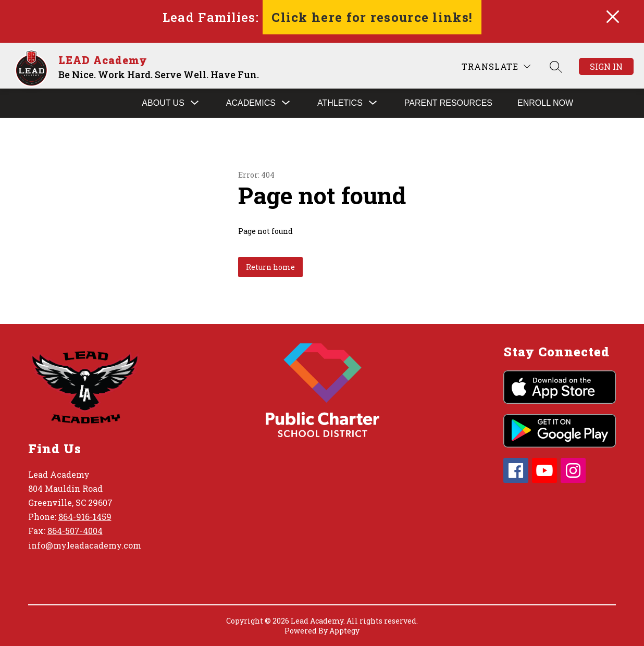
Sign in (606, 66)
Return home (270, 267)
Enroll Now (545, 103)
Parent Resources (448, 103)
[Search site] (556, 67)
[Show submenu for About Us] (163, 103)
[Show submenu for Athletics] (340, 103)
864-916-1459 (85, 517)
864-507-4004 (75, 531)
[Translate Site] (496, 66)
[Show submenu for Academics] (251, 103)
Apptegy (344, 631)
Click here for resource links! (372, 17)
